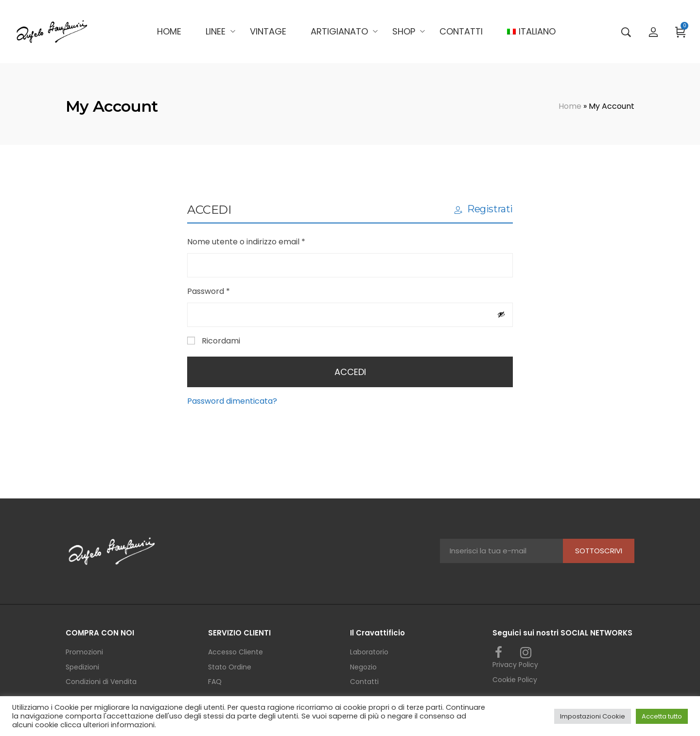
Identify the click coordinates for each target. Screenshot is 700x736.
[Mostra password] (501, 314)
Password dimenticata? (232, 401)
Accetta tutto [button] (662, 716)
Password (226, 291)
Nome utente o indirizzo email (263, 241)
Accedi (350, 372)
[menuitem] (531, 32)
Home (570, 106)
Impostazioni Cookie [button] (593, 716)
